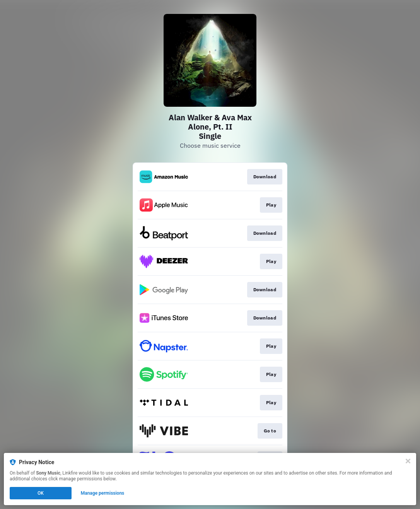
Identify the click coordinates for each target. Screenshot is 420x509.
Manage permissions (103, 493)
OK (41, 493)
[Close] (408, 461)
